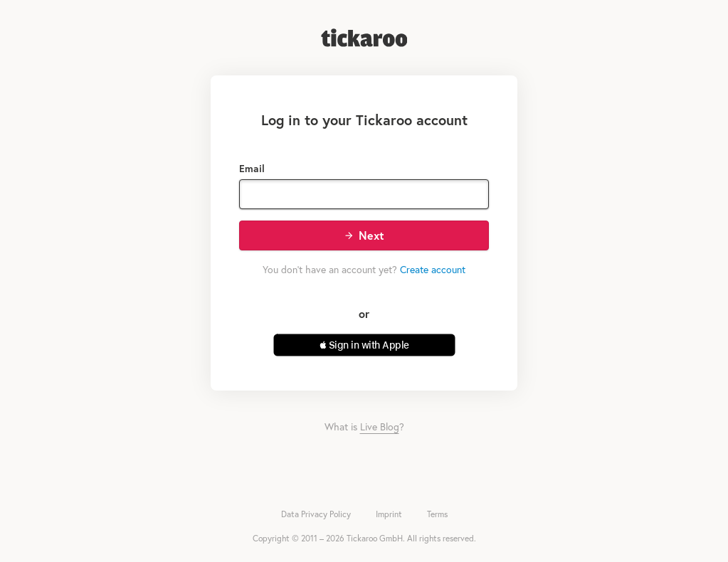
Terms (437, 514)
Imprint (389, 514)
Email (252, 168)
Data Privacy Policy (316, 514)
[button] (364, 345)
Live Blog (380, 426)
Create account (433, 269)
